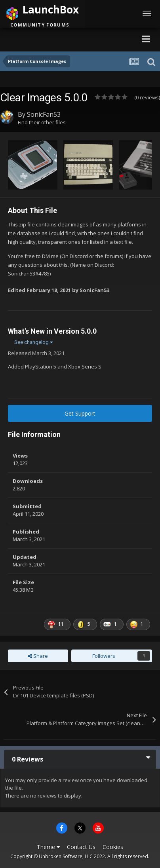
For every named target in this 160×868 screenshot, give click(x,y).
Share (38, 656)
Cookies (113, 847)
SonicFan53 (44, 114)
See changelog (33, 342)
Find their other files (42, 122)
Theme (48, 847)
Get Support (80, 413)
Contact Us (81, 847)
